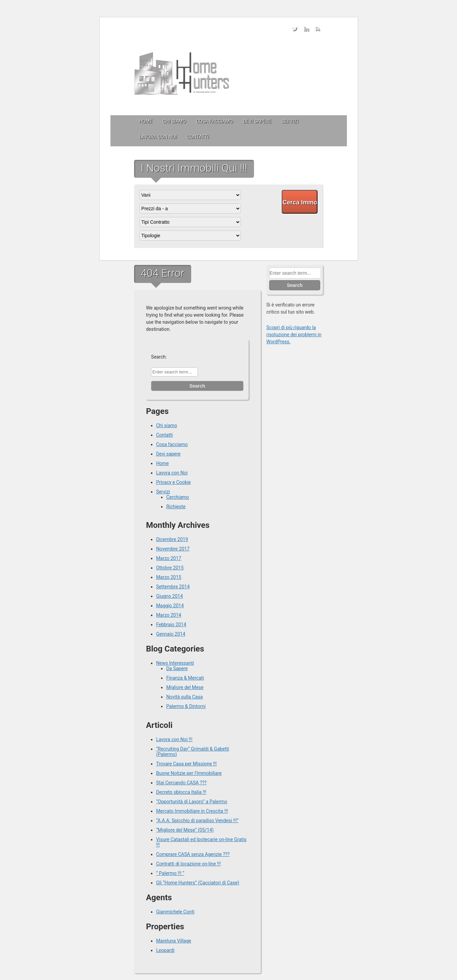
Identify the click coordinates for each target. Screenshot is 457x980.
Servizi (290, 121)
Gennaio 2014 (171, 634)
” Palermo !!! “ (170, 873)
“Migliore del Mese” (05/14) (185, 830)
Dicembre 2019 (172, 539)
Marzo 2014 (169, 615)
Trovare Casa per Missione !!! (186, 764)
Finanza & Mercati (185, 678)
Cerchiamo (177, 497)
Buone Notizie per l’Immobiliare (189, 773)
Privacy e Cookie (173, 482)
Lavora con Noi (158, 137)
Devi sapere (257, 121)
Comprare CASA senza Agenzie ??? (193, 854)
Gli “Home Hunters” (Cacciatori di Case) (198, 883)
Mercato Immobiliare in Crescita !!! (192, 811)
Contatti (198, 137)
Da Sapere (177, 668)
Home (146, 121)
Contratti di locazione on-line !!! (188, 864)
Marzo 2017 (169, 558)
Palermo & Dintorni (186, 706)
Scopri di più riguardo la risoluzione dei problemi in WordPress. (294, 335)
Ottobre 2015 (170, 568)
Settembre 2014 (173, 587)
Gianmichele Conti (175, 912)
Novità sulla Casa (184, 697)
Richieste (176, 507)
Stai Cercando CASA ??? (181, 783)
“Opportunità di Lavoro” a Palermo (192, 802)
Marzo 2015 (169, 577)
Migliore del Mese (185, 687)
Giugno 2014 (169, 596)
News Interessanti (175, 663)
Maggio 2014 (170, 606)
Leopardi (165, 950)
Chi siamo (174, 121)
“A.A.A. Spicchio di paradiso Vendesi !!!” (197, 820)
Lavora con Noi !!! (174, 739)
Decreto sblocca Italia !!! (181, 792)
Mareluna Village (174, 941)
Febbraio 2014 (171, 624)
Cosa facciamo (214, 121)
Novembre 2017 (173, 549)
